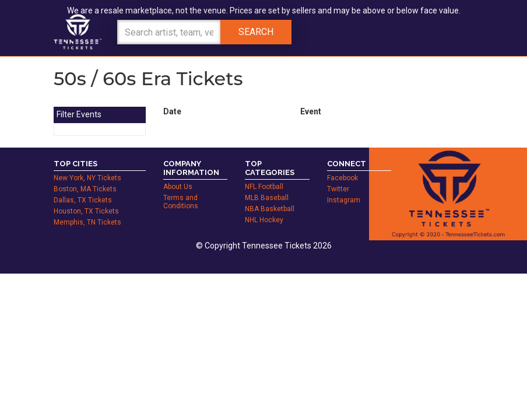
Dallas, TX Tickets (83, 200)
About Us (178, 187)
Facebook (342, 178)
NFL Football (264, 187)
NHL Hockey (264, 220)
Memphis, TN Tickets (87, 222)
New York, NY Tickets (87, 178)
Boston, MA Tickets (85, 189)
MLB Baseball (267, 198)
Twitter (338, 189)
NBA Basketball (270, 209)
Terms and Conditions (181, 202)
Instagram (344, 200)
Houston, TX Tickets (86, 211)
